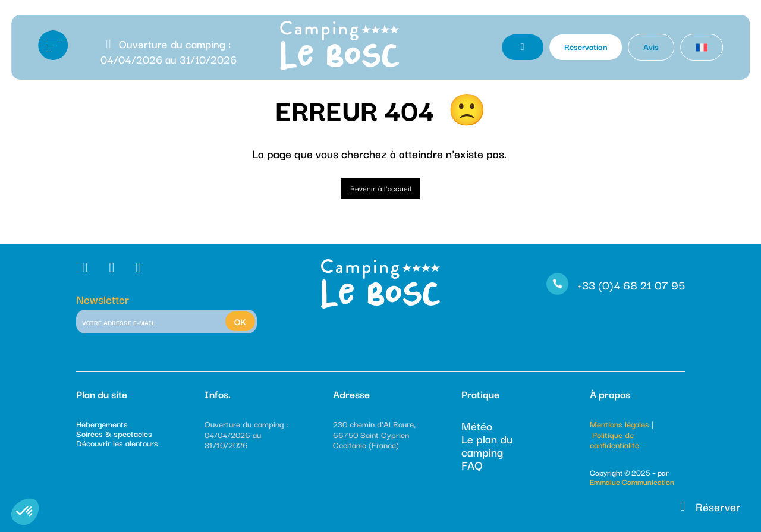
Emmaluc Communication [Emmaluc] (632, 481)
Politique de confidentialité (614, 440)
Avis (651, 46)
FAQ (472, 465)
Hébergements (102, 424)
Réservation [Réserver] (586, 46)
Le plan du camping (487, 445)
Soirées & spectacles (114, 433)
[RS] (87, 267)
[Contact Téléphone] (523, 47)
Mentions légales (620, 424)
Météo (477, 426)
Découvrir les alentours (117, 443)
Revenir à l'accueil (381, 188)
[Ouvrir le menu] (53, 45)
